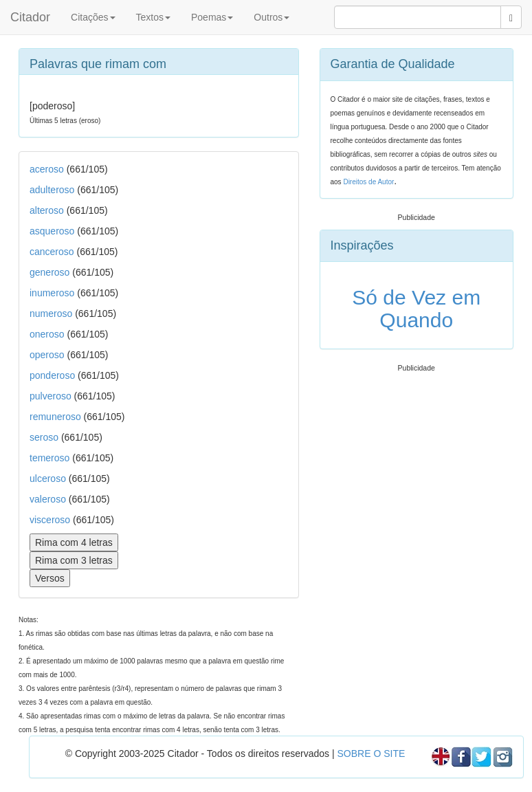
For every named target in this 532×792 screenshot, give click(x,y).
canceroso (52, 252)
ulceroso (48, 478)
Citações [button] (93, 17)
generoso (49, 272)
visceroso (50, 520)
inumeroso (52, 293)
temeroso (49, 458)
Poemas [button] (212, 17)
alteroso (47, 210)
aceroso (47, 169)
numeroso (51, 313)
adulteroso (52, 190)
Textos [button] (153, 17)
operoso (47, 355)
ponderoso (52, 375)
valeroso (48, 499)
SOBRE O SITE (371, 753)
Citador (30, 17)
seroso (44, 437)
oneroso (47, 334)
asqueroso (52, 231)
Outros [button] (271, 17)
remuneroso (55, 417)
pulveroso (51, 396)
